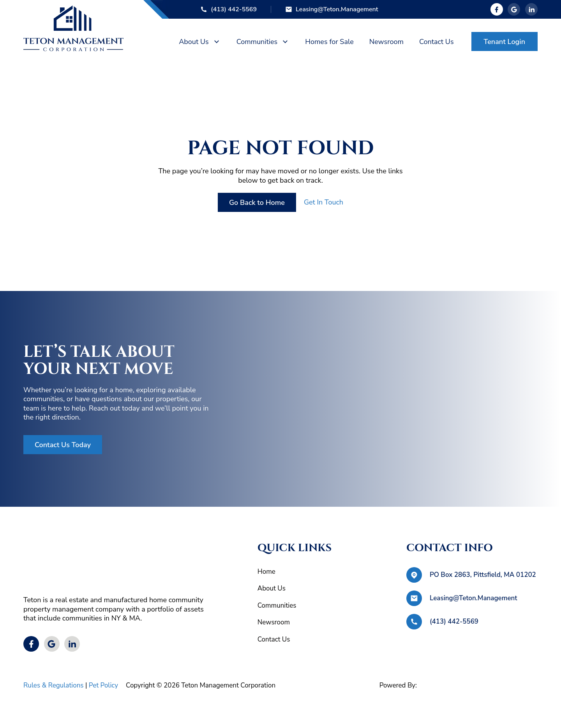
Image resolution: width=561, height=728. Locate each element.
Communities (257, 42)
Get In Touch (324, 202)
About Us (194, 42)
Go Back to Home (257, 203)
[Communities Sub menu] (285, 42)
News (386, 42)
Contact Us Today (63, 445)
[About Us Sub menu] (217, 42)
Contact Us (437, 42)
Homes (329, 42)
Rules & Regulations (54, 685)
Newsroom (274, 622)
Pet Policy (103, 685)
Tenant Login (505, 42)
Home (266, 572)
